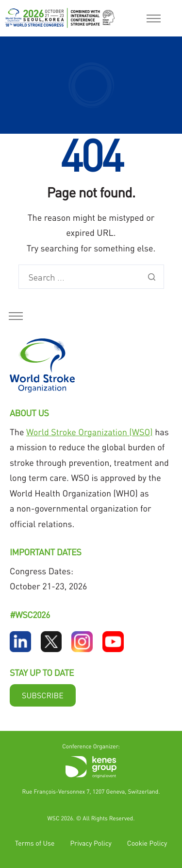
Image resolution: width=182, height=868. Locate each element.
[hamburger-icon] (154, 18)
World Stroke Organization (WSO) (90, 432)
